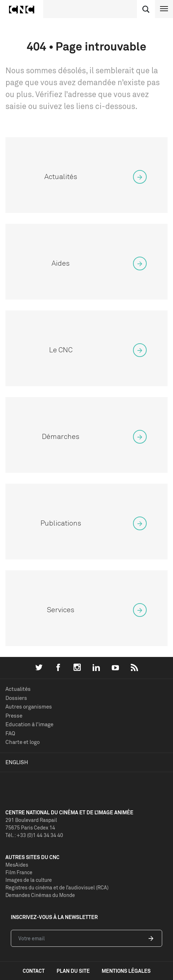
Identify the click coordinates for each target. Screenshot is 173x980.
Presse (14, 716)
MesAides (17, 865)
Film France (19, 872)
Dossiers (16, 698)
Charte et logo (23, 742)
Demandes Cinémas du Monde (40, 895)
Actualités (18, 689)
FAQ (10, 733)
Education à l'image (29, 724)
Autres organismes (29, 707)
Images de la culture (29, 880)
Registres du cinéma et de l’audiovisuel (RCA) (57, 887)
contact (34, 971)
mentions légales (126, 971)
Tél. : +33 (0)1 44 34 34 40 (34, 835)
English (17, 762)
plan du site (73, 971)
